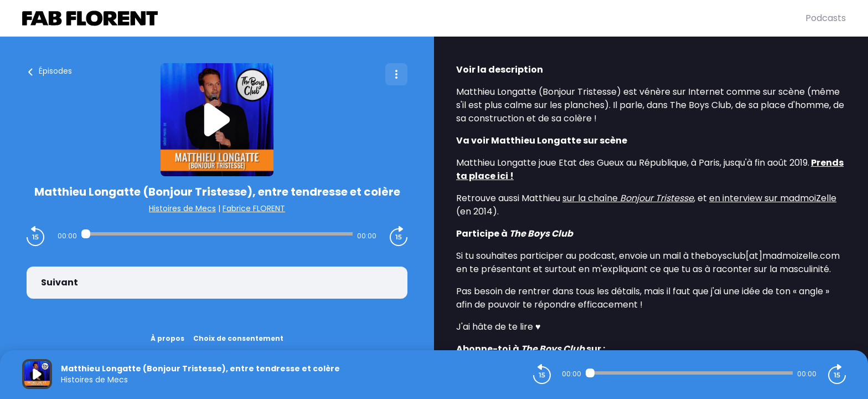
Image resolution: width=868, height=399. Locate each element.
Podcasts (826, 18)
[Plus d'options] (396, 74)
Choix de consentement (238, 338)
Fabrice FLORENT (254, 208)
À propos (167, 338)
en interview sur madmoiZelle (773, 198)
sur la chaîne (628, 198)
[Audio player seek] (217, 234)
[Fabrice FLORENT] (414, 18)
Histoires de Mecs (182, 208)
